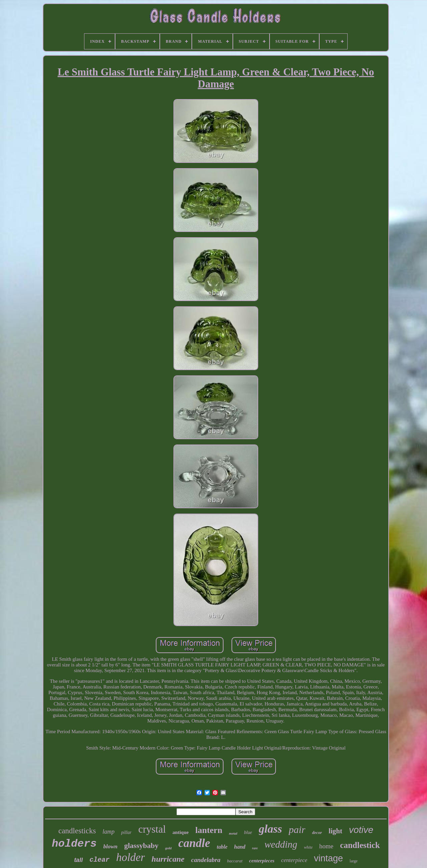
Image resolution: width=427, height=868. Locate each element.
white (308, 847)
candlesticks (77, 831)
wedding (281, 844)
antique (180, 832)
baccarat (235, 861)
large (354, 861)
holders (74, 844)
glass (271, 829)
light (335, 831)
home (326, 846)
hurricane (168, 859)
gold (168, 848)
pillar (126, 832)
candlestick (360, 845)
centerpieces (262, 861)
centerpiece (294, 860)
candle (194, 843)
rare (255, 848)
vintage (328, 858)
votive (361, 830)
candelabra (206, 860)
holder (130, 857)
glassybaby (141, 845)
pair (297, 829)
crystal (152, 829)
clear (99, 860)
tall (78, 860)
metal (233, 833)
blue (248, 832)
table (222, 847)
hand (240, 847)
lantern (209, 830)
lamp (108, 832)
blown (111, 846)
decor (317, 832)
